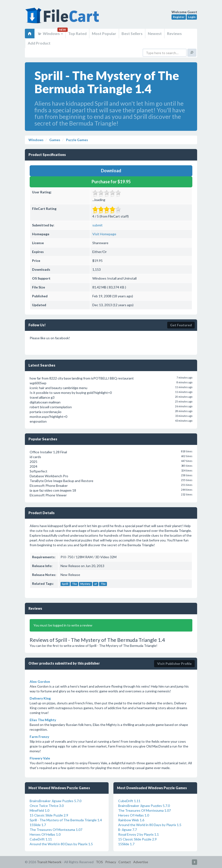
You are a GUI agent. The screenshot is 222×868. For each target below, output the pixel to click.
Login (192, 17)
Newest (155, 33)
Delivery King (40, 698)
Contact (125, 862)
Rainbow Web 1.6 (131, 820)
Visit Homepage (104, 234)
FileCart (63, 18)
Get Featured (181, 325)
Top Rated (77, 33)
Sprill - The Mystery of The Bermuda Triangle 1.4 (66, 820)
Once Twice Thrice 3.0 (47, 806)
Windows (50, 33)
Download (111, 171)
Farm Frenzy (39, 737)
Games (54, 140)
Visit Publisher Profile (174, 664)
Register (179, 17)
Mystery (85, 584)
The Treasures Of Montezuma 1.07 (56, 830)
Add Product (39, 43)
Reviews (174, 33)
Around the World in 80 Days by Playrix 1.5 (61, 844)
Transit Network (49, 862)
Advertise (141, 862)
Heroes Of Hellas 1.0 (45, 834)
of (96, 584)
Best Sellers (132, 33)
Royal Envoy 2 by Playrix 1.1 (139, 834)
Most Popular (104, 33)
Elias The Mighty (43, 720)
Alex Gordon (40, 681)
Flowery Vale (40, 758)
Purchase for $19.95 (111, 182)
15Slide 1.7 (38, 825)
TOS (99, 862)
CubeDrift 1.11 (41, 839)
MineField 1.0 (39, 810)
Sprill (65, 584)
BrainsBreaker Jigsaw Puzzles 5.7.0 (55, 801)
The (74, 584)
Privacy (111, 862)
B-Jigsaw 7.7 (128, 830)
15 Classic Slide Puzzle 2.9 (49, 815)
